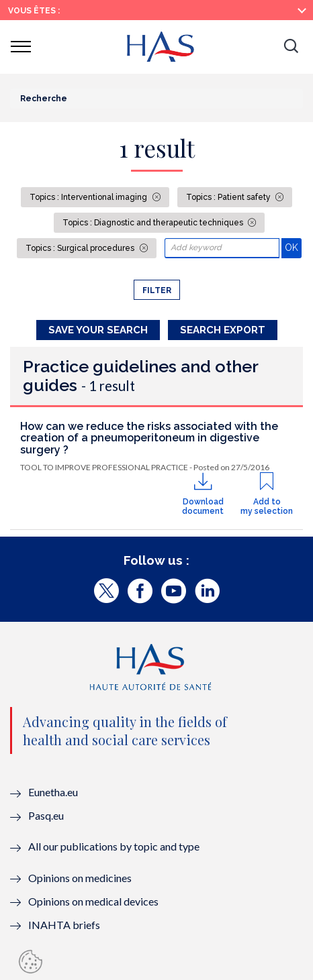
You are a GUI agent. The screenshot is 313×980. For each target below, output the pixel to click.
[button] (291, 47)
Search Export (223, 330)
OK (293, 247)
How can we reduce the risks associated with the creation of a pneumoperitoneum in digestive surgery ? (149, 438)
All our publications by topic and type (114, 846)
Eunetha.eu (53, 792)
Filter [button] (157, 290)
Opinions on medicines (80, 878)
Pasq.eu (46, 815)
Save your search (98, 330)
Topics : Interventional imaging (89, 197)
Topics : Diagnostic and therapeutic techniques (154, 223)
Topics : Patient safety (229, 197)
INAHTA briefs (64, 925)
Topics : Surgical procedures (81, 248)
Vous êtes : (34, 11)
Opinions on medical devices (93, 901)
